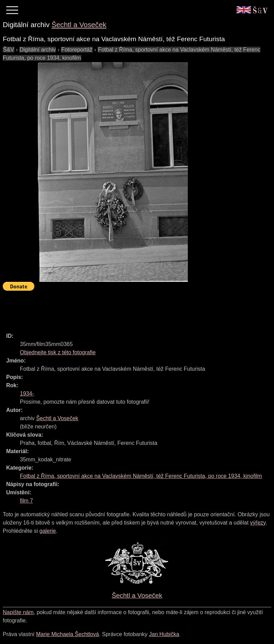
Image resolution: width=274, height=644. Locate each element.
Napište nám (18, 612)
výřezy (258, 523)
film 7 (26, 501)
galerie (48, 531)
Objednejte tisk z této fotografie (58, 352)
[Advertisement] (128, 309)
